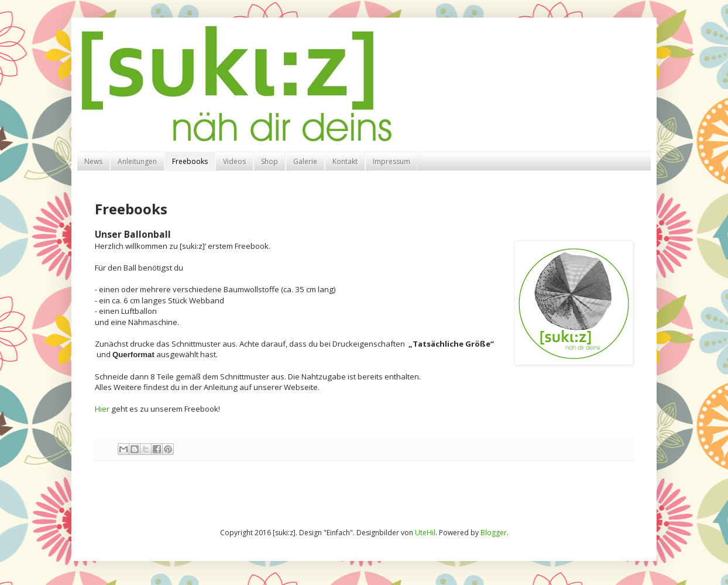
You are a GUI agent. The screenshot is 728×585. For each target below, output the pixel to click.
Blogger (494, 533)
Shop (269, 161)
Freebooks (190, 161)
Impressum (392, 161)
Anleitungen (137, 161)
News (93, 161)
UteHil (425, 533)
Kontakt (345, 161)
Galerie (305, 161)
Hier (102, 409)
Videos (234, 161)
